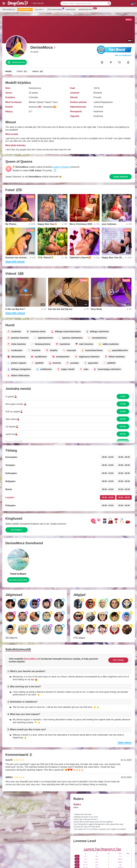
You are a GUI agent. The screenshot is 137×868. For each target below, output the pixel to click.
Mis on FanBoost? (123, 55)
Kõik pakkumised (56, 9)
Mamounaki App (86, 9)
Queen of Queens (61, 167)
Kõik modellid (9, 10)
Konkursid (71, 10)
